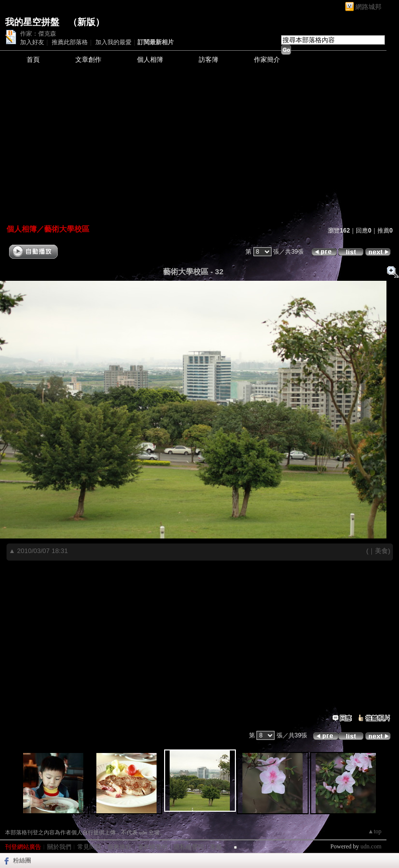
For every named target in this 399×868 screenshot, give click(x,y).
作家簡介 (267, 60)
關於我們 (59, 847)
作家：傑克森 (38, 34)
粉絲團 (22, 860)
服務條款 (119, 847)
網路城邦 (368, 7)
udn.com (371, 846)
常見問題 (89, 847)
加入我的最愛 (113, 42)
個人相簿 (150, 60)
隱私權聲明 (189, 847)
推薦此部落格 (70, 42)
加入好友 (32, 42)
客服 (216, 847)
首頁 (33, 60)
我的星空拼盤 (32, 22)
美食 (381, 551)
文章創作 (88, 60)
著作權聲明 (153, 847)
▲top (375, 831)
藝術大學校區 (67, 229)
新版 (86, 22)
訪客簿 (209, 60)
